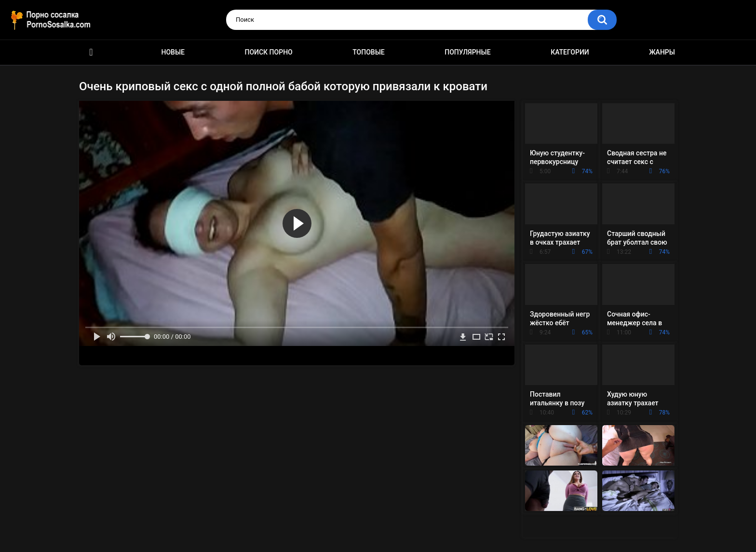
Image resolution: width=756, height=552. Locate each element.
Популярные (467, 52)
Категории (570, 52)
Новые (173, 52)
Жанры (662, 52)
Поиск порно (269, 52)
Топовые (368, 52)
